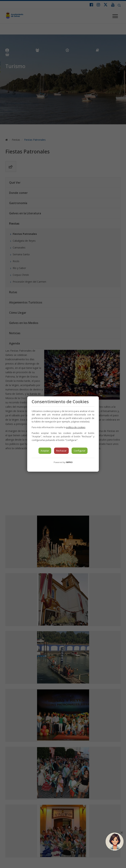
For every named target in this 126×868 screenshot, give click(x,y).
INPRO (69, 462)
